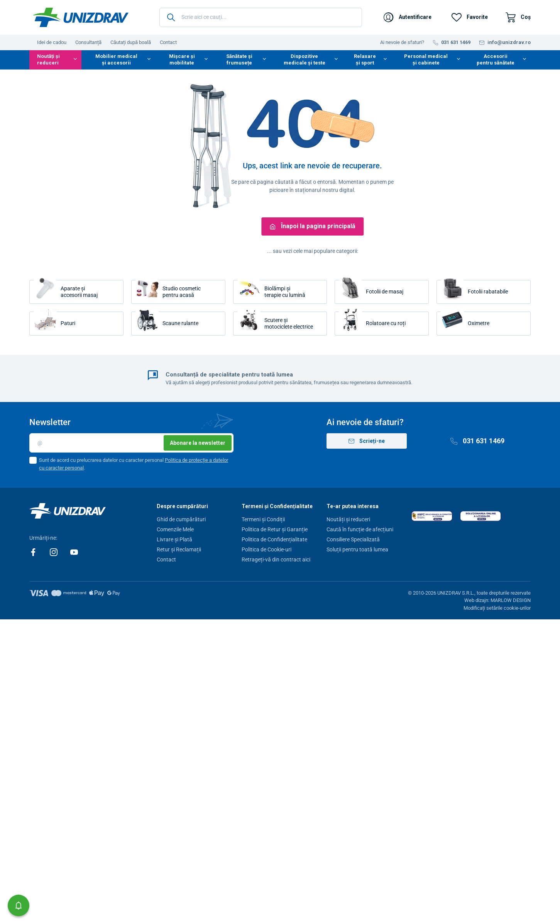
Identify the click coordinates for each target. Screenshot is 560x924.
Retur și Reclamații (179, 549)
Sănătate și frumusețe (239, 59)
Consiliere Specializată (353, 539)
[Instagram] (54, 552)
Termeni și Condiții (263, 519)
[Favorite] (470, 17)
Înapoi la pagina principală (312, 226)
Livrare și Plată (174, 539)
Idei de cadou (52, 42)
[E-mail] (131, 443)
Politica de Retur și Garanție (275, 529)
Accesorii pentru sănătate (496, 59)
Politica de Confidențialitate (274, 539)
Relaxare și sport (365, 59)
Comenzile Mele (175, 529)
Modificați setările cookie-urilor (497, 608)
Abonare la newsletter (198, 443)
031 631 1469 (477, 441)
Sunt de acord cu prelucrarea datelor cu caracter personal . (134, 464)
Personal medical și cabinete (426, 59)
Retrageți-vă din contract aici (276, 559)
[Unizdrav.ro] (81, 17)
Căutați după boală (131, 42)
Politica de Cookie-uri (266, 549)
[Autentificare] (408, 17)
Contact (168, 42)
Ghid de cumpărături (181, 519)
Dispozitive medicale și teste (305, 59)
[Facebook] (34, 552)
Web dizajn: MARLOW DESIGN (497, 600)
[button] (19, 905)
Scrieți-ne (367, 441)
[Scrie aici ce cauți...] (261, 17)
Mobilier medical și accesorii (116, 59)
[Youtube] (74, 552)
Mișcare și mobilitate (182, 59)
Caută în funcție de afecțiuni (360, 529)
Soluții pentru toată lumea (357, 549)
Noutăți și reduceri (48, 59)
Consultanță (88, 42)
